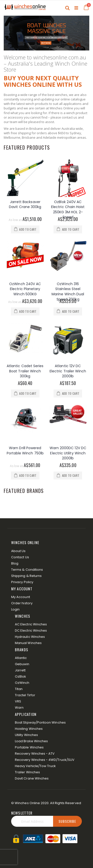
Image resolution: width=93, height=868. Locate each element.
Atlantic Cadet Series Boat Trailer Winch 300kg (25, 371)
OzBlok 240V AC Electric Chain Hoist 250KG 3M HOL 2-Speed (68, 210)
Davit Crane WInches (32, 778)
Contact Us (20, 557)
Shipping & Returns (26, 576)
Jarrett (20, 670)
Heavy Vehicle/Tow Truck (35, 766)
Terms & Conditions (27, 570)
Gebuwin (22, 664)
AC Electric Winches (31, 624)
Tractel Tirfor (25, 695)
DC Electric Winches (31, 630)
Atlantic (21, 658)
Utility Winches (26, 735)
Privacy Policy (22, 582)
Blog (15, 563)
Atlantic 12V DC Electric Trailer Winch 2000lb (68, 371)
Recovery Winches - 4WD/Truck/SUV (45, 760)
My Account (21, 597)
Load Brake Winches (31, 741)
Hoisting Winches (29, 729)
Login (15, 609)
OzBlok (20, 676)
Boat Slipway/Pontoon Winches (40, 722)
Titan (19, 689)
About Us (18, 551)
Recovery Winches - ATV (35, 754)
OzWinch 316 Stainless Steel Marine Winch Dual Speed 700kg (68, 292)
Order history (22, 603)
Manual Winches (28, 643)
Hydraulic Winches (30, 637)
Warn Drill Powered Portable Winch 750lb (25, 451)
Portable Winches (29, 747)
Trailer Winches (27, 772)
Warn (19, 708)
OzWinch (22, 683)
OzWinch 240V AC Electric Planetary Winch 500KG (25, 289)
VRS (18, 701)
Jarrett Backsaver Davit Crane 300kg (25, 204)
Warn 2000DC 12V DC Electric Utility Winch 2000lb (68, 453)
